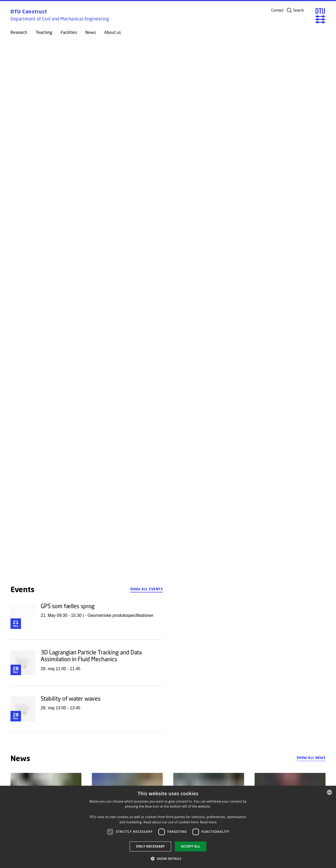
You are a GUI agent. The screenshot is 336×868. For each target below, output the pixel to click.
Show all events (147, 589)
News (91, 32)
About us (112, 32)
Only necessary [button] (150, 846)
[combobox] (329, 792)
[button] (168, 859)
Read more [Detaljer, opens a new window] (208, 822)
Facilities (69, 32)
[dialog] (168, 827)
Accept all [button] (191, 846)
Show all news (311, 758)
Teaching (44, 32)
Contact (277, 10)
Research (19, 32)
